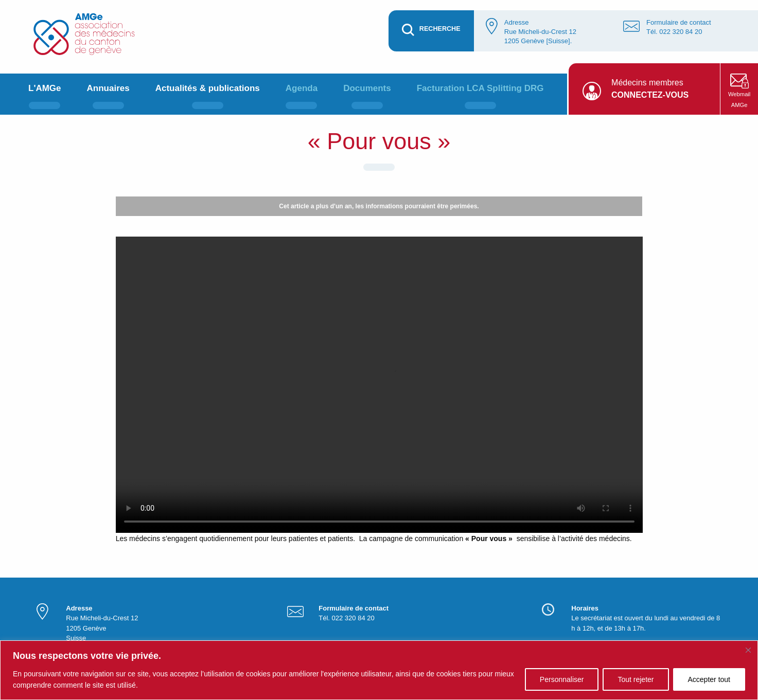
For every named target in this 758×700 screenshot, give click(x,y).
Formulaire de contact (679, 22)
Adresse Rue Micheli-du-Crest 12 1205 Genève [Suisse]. (540, 32)
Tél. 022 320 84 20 (674, 32)
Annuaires (108, 88)
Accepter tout (709, 679)
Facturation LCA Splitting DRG (480, 88)
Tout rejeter (636, 679)
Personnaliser (562, 679)
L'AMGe (45, 88)
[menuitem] (45, 94)
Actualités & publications (208, 88)
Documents (367, 88)
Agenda (302, 88)
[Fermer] (748, 650)
